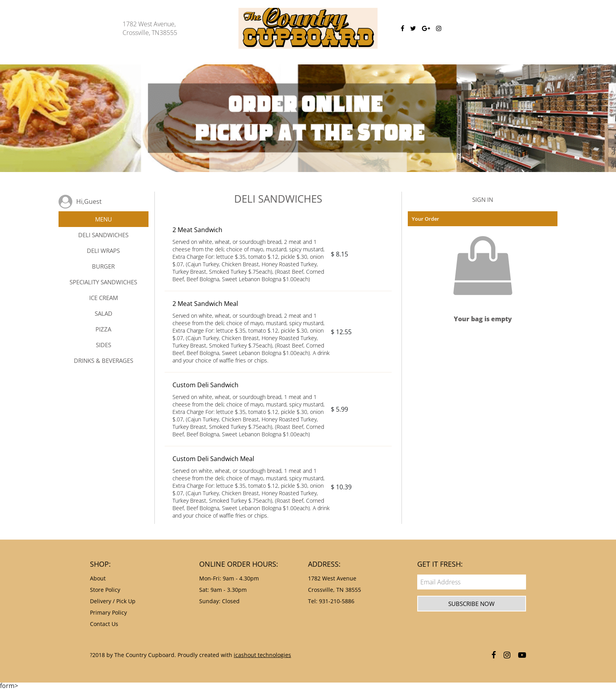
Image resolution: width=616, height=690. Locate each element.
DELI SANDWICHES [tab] (103, 235)
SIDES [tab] (104, 345)
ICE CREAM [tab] (104, 298)
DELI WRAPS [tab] (103, 251)
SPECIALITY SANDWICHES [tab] (103, 282)
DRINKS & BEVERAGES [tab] (104, 361)
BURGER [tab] (103, 266)
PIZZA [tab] (103, 329)
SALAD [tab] (104, 313)
